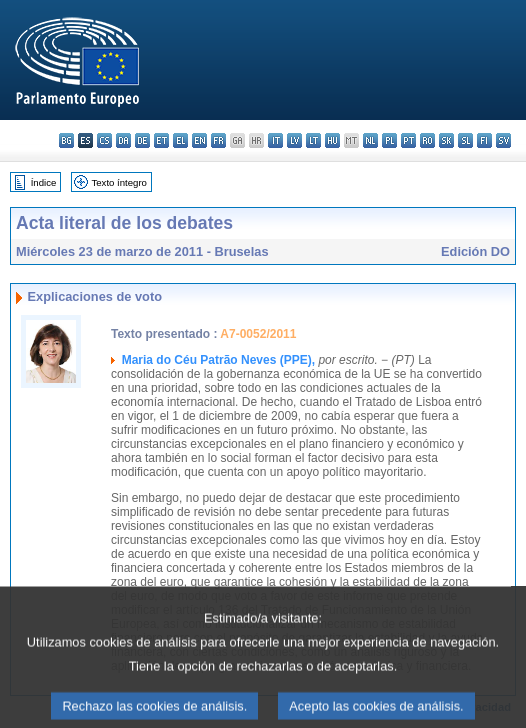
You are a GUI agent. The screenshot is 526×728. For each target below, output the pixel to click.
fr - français (218, 140)
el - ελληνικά (180, 140)
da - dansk (123, 140)
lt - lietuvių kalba (313, 140)
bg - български (66, 140)
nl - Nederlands (370, 140)
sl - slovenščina (465, 140)
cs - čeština (104, 140)
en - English (199, 140)
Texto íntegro (118, 182)
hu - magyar (332, 140)
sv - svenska (503, 140)
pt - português (408, 140)
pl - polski (389, 140)
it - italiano (275, 140)
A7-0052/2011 (258, 334)
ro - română (427, 140)
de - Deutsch (142, 140)
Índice (44, 182)
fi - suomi (484, 140)
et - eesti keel (161, 140)
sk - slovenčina (446, 140)
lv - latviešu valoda (294, 140)
